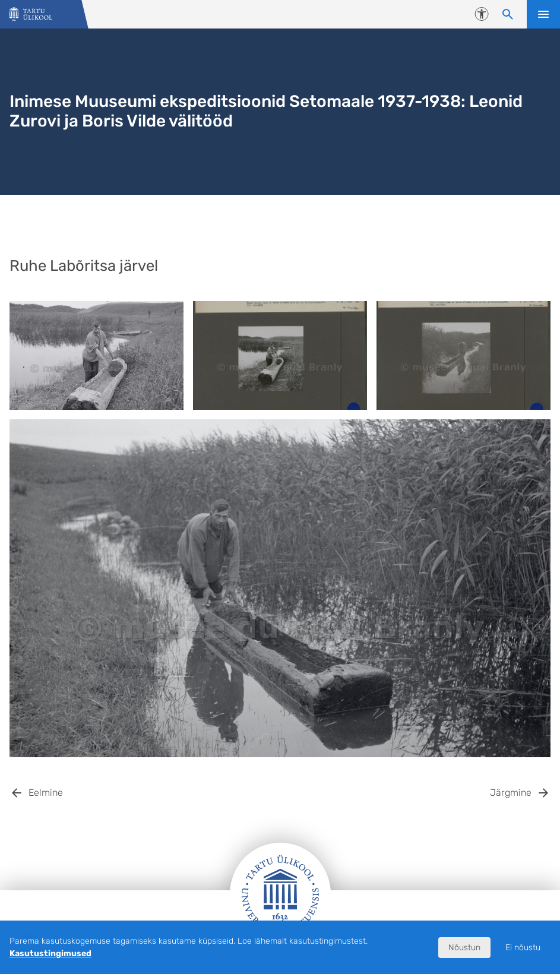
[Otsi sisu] (508, 14)
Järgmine (511, 793)
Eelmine (46, 793)
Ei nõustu (523, 948)
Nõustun (464, 948)
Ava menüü (543, 14)
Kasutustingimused (50, 954)
